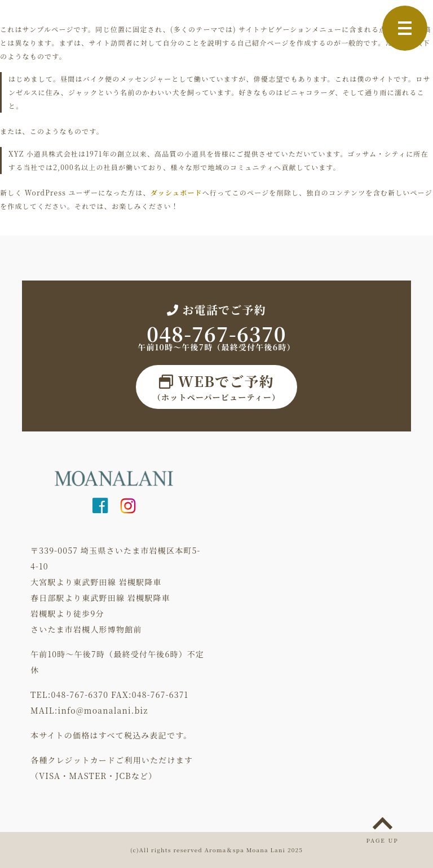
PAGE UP (382, 840)
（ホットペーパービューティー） (216, 387)
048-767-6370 (216, 333)
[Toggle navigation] (405, 28)
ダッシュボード (176, 192)
